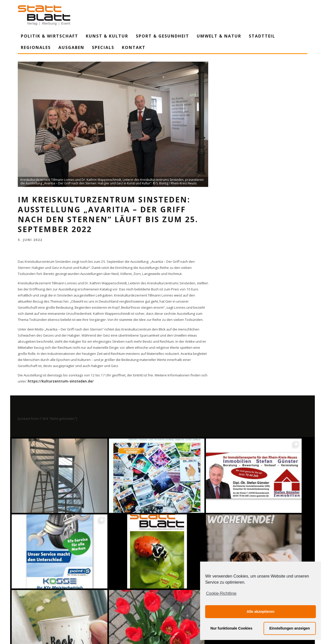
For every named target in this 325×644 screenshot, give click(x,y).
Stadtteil (262, 36)
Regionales (36, 47)
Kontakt (134, 47)
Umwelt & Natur (219, 36)
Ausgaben (71, 47)
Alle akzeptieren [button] (261, 612)
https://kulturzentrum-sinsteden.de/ (61, 381)
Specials (103, 47)
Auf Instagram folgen (163, 595)
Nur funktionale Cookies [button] (232, 628)
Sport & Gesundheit (162, 36)
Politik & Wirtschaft (50, 36)
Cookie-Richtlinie (221, 593)
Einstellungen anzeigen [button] (290, 628)
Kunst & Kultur (107, 36)
